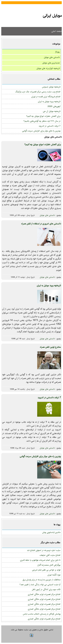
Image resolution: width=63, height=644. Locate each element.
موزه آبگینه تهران (54, 575)
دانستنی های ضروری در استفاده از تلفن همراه (41, 224)
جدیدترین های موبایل (51, 63)
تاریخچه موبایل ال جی (52, 111)
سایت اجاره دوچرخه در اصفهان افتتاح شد (44, 550)
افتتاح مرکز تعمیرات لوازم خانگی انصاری (44, 594)
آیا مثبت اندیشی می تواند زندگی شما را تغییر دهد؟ (40, 585)
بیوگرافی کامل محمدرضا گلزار (49, 565)
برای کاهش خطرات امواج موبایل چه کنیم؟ (43, 116)
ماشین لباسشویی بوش (51, 532)
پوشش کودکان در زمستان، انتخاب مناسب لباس (42, 614)
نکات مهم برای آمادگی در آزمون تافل (46, 589)
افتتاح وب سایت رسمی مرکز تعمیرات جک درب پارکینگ (38, 92)
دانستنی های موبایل (52, 57)
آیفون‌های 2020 (54, 106)
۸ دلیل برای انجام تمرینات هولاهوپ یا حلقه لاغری (40, 560)
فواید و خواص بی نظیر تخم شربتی (46, 570)
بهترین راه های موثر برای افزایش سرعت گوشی (41, 131)
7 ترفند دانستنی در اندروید (50, 126)
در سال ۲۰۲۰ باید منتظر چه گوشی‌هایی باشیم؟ (42, 121)
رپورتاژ (57, 52)
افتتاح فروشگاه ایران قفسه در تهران (46, 97)
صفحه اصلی (57, 31)
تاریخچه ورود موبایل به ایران (49, 101)
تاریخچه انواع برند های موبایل (48, 68)
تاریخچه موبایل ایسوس (51, 87)
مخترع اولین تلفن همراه (50, 347)
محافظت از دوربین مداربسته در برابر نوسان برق (42, 580)
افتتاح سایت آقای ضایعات (50, 555)
